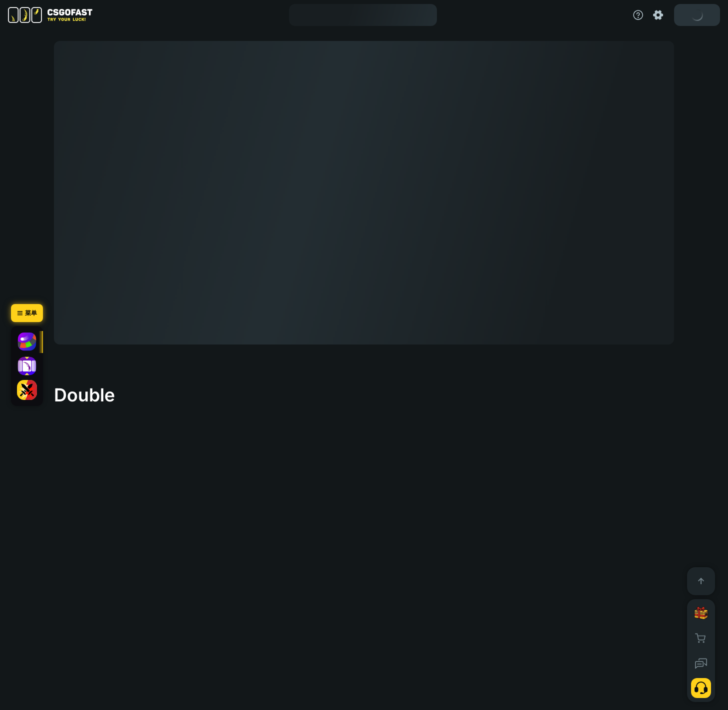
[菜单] (27, 313)
